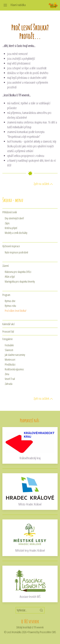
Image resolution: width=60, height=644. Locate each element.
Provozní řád (8, 331)
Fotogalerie (8, 339)
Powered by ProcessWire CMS (42, 632)
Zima (7, 374)
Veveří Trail (10, 379)
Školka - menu (13, 200)
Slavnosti (9, 350)
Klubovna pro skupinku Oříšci (18, 272)
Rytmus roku (10, 306)
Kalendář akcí (8, 324)
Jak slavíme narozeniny (15, 355)
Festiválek (9, 345)
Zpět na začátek (43, 184)
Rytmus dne (10, 301)
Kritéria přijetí (11, 228)
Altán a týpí (10, 277)
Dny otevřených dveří (14, 218)
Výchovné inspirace (11, 246)
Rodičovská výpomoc (14, 369)
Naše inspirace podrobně (16, 252)
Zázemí (6, 266)
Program (6, 295)
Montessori (10, 360)
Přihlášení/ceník (10, 212)
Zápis (7, 223)
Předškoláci (10, 364)
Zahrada (9, 384)
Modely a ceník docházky (16, 233)
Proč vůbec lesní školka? (16, 311)
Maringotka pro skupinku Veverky (20, 281)
